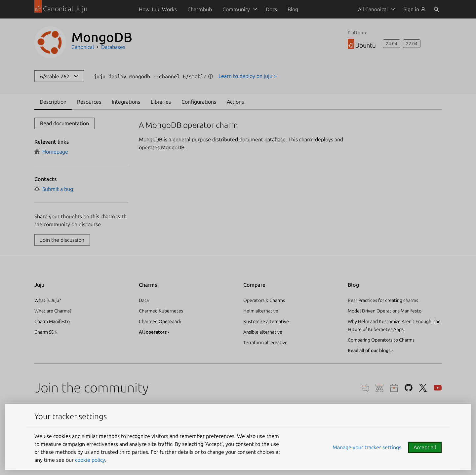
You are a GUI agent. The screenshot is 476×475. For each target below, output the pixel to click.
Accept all (425, 447)
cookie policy (90, 460)
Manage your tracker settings (367, 447)
